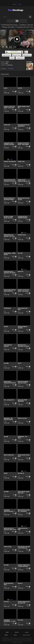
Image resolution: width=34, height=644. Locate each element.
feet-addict (29, 62)
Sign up (15, 4)
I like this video (7, 52)
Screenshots (27, 55)
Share (12, 58)
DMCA (15, 635)
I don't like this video (22, 52)
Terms (6, 635)
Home (7, 632)
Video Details (7, 55)
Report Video (17, 55)
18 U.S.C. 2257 (26, 635)
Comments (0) (20, 58)
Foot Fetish (11, 69)
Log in (20, 4)
